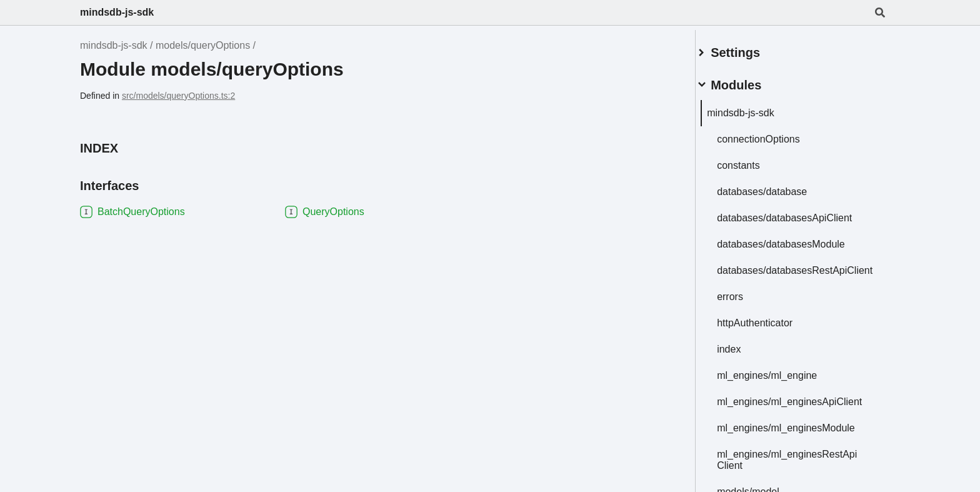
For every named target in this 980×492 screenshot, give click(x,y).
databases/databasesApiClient (799, 213)
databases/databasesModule (796, 239)
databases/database (777, 187)
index (744, 355)
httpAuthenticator (770, 329)
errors (745, 303)
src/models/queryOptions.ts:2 (178, 96)
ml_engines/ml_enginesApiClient (804, 408)
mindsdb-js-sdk (117, 12)
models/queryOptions (203, 45)
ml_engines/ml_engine (782, 382)
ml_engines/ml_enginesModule (801, 434)
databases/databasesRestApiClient (797, 271)
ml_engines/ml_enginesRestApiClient (802, 466)
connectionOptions (773, 134)
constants (753, 160)
